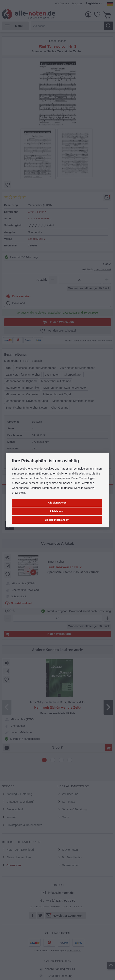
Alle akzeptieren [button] (57, 503)
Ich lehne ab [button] (57, 511)
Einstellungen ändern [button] (57, 520)
